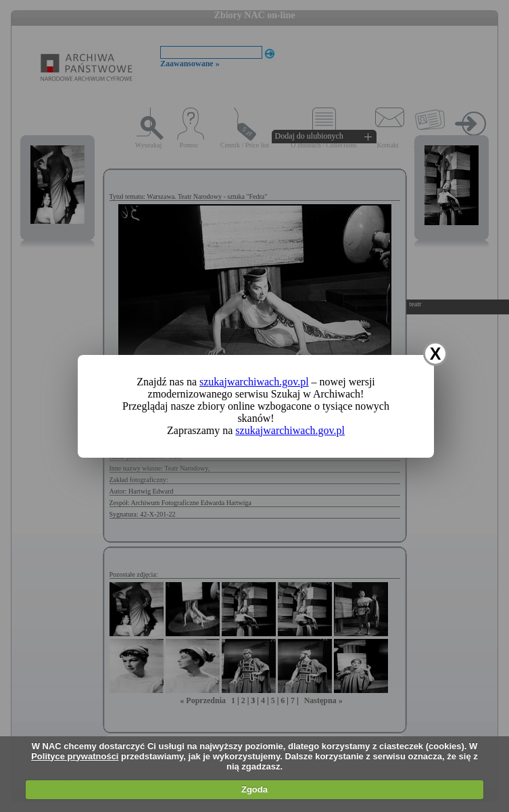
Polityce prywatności (75, 756)
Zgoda (254, 789)
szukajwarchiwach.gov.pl (254, 382)
